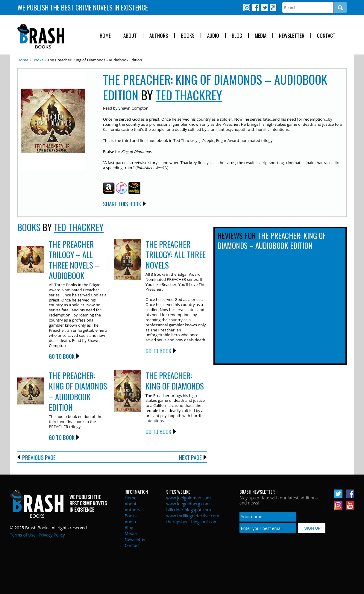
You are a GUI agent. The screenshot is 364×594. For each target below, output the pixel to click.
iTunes (122, 188)
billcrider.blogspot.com (189, 510)
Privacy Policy (52, 535)
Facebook (255, 7)
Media (261, 36)
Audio (213, 36)
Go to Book (62, 356)
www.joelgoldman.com (188, 498)
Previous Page (39, 457)
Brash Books (41, 36)
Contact (326, 36)
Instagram (247, 7)
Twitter (264, 7)
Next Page (190, 457)
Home (105, 36)
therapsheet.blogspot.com (192, 522)
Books (188, 36)
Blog (237, 36)
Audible (134, 188)
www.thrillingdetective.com (193, 516)
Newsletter (292, 36)
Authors (159, 36)
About (130, 36)
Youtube (273, 7)
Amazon (109, 188)
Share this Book (122, 204)
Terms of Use (23, 535)
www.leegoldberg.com (188, 504)
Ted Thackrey (189, 95)
